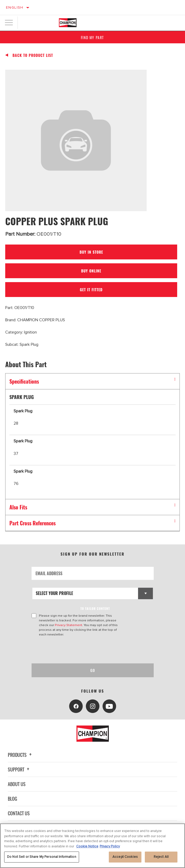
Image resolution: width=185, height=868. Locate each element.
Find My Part (92, 37)
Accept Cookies (125, 857)
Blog (13, 799)
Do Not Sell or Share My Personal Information (42, 857)
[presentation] (75, 650)
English (15, 7)
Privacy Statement (68, 625)
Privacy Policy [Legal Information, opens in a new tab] (110, 846)
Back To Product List (33, 55)
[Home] (68, 23)
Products (20, 755)
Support (19, 769)
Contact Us (19, 813)
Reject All (161, 857)
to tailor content (95, 608)
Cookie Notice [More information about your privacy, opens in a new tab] (87, 846)
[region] (92, 846)
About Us (17, 784)
